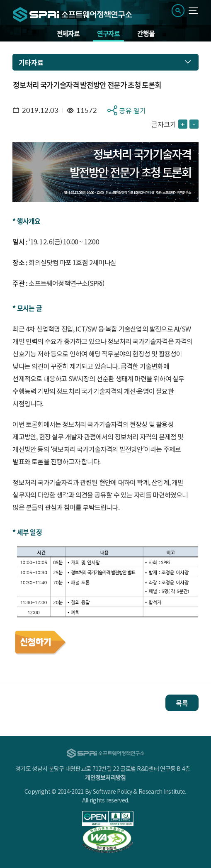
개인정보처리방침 (105, 777)
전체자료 (68, 33)
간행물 (146, 33)
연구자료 (108, 33)
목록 (182, 703)
